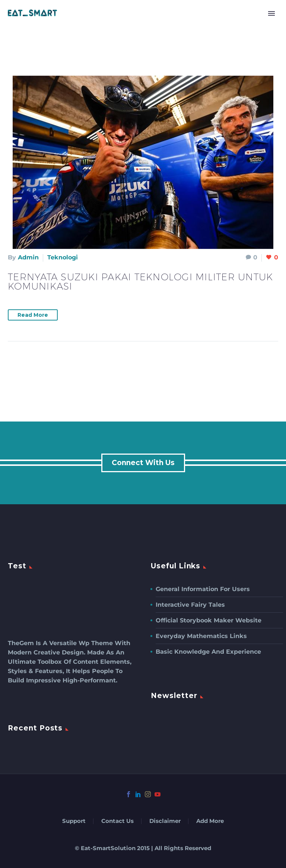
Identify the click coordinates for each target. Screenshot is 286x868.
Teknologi (63, 257)
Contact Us (117, 821)
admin (28, 257)
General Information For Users (203, 589)
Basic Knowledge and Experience (208, 652)
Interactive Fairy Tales (190, 605)
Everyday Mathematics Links (201, 636)
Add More (210, 821)
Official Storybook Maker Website (209, 620)
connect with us (143, 463)
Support (74, 821)
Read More (33, 315)
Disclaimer (165, 821)
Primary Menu (271, 13)
